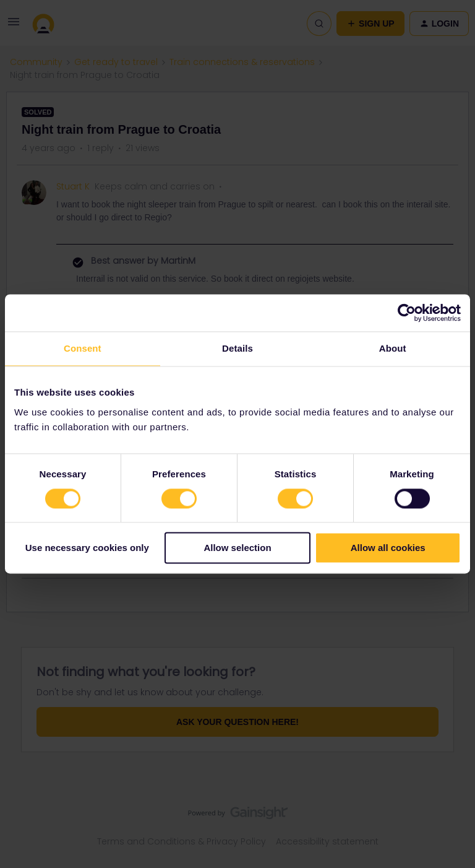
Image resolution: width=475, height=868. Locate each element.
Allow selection (237, 548)
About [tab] (393, 348)
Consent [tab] (83, 348)
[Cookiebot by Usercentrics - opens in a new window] (407, 313)
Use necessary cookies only (87, 548)
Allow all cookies (388, 548)
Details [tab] (237, 348)
